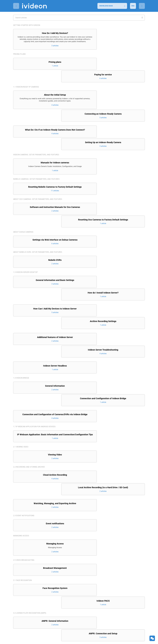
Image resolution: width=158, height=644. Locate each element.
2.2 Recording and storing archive (29, 383)
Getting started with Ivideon (27, 25)
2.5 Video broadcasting (24, 464)
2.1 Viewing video (21, 362)
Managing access (21, 440)
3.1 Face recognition (22, 485)
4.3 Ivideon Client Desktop (25, 570)
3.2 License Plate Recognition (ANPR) (30, 505)
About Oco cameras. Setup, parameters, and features (38, 170)
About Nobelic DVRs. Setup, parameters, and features (38, 211)
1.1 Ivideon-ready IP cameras (26, 79)
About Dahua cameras (23, 190)
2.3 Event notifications (24, 419)
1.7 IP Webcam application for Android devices (34, 339)
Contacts (18, 611)
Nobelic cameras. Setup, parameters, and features (36, 150)
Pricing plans (19, 59)
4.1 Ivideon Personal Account (27, 546)
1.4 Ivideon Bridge (21, 300)
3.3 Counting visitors (23, 525)
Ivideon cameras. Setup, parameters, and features (36, 125)
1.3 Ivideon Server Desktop (25, 231)
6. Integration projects (24, 591)
